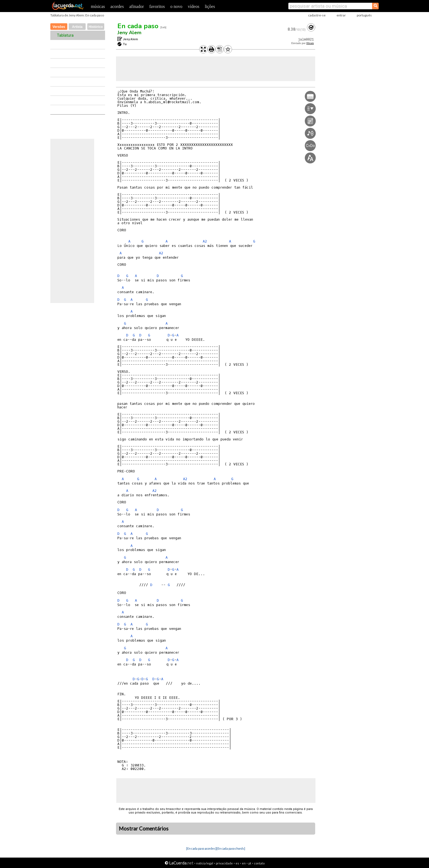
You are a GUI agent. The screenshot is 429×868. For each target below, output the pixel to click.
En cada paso (138, 26)
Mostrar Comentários (144, 829)
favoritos (157, 6)
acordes (117, 6)
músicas (98, 6)
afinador (136, 6)
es (237, 863)
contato (259, 863)
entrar (341, 15)
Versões (59, 27)
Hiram (310, 43)
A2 (205, 241)
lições (210, 6)
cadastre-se (317, 15)
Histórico (96, 27)
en (244, 863)
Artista (77, 27)
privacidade (224, 863)
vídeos (194, 6)
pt (250, 863)
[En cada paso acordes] (201, 848)
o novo (176, 6)
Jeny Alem (129, 33)
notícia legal (205, 863)
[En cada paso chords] (231, 848)
